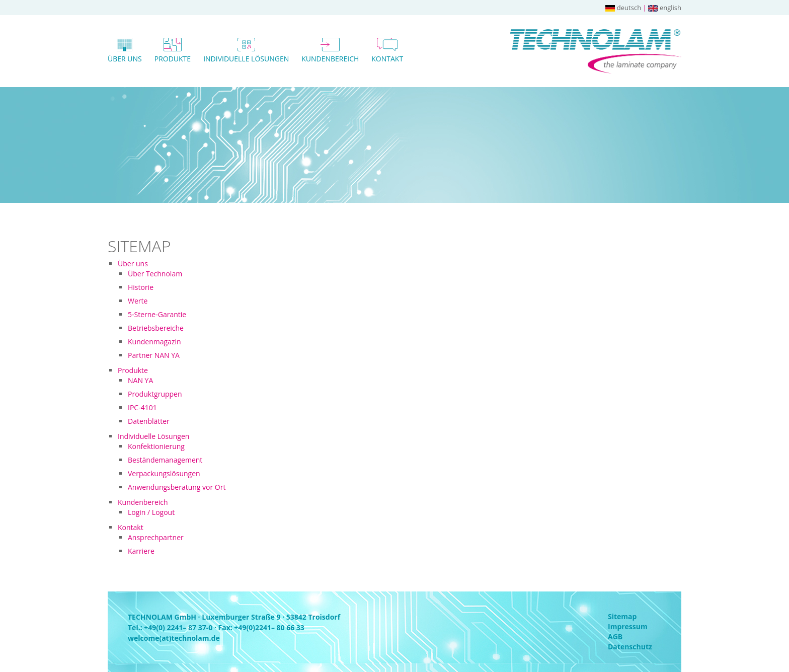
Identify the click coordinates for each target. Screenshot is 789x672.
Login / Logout (151, 512)
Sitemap (622, 616)
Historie (141, 287)
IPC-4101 (142, 407)
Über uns (133, 264)
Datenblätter (149, 421)
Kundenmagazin (154, 342)
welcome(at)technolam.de (174, 638)
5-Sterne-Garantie (157, 314)
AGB (615, 637)
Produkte (133, 370)
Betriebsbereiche (156, 328)
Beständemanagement (165, 460)
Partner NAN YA (154, 355)
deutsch (623, 8)
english (665, 8)
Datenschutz (630, 647)
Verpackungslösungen (164, 473)
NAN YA (140, 380)
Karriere (141, 551)
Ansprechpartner (156, 537)
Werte (138, 301)
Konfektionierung (156, 446)
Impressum (628, 626)
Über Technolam (155, 274)
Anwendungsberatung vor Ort (177, 487)
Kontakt (131, 527)
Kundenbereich (143, 502)
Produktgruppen (155, 394)
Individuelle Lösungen (153, 436)
